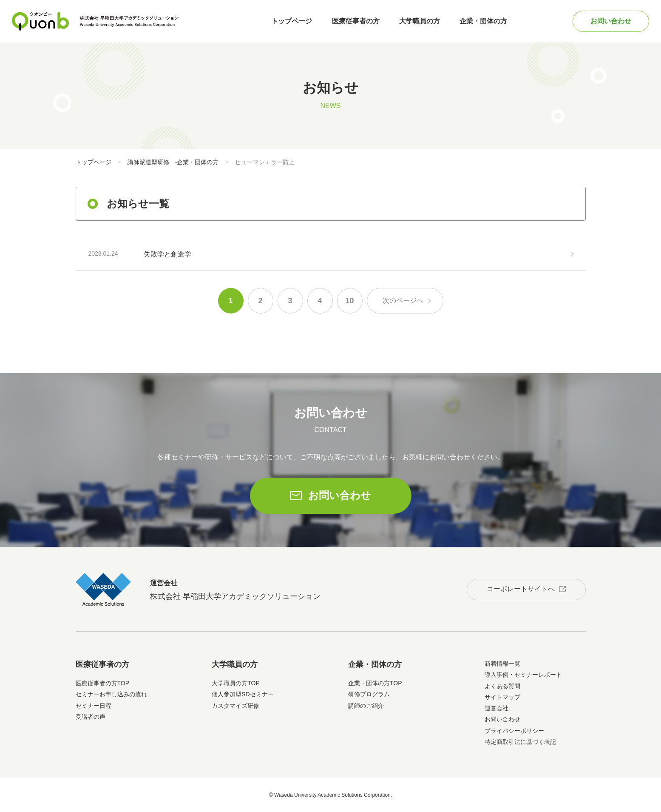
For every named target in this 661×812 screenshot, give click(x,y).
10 (349, 301)
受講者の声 (91, 717)
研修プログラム (369, 694)
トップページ (292, 21)
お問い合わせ (611, 21)
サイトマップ (502, 697)
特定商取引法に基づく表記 (520, 742)
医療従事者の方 (356, 21)
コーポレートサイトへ (521, 589)
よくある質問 (502, 686)
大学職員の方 (420, 21)
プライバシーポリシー (514, 731)
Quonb (41, 21)
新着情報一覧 (502, 664)
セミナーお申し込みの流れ (111, 694)
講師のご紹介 (366, 706)
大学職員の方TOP (236, 683)
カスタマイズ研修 (235, 706)
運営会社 (496, 708)
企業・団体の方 (483, 21)
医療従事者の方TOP (103, 683)
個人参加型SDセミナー (243, 694)
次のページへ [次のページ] (403, 301)
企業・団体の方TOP (375, 683)
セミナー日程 (94, 706)
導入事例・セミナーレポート (523, 675)
